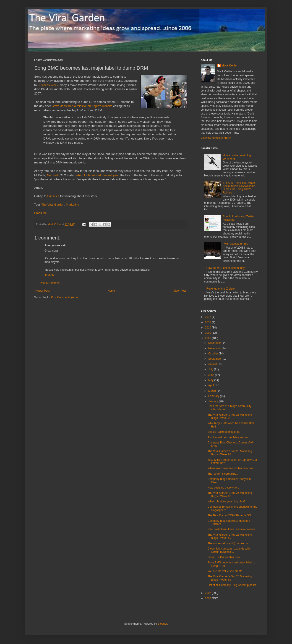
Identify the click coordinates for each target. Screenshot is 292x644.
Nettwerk (53, 175)
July (211, 369)
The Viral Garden (53, 205)
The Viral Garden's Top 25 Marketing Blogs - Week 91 (230, 453)
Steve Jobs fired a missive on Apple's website (82, 106)
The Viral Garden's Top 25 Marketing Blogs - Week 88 (230, 578)
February (214, 396)
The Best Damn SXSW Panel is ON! (230, 515)
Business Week (48, 85)
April (211, 385)
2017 (209, 317)
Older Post (179, 291)
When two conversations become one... (232, 468)
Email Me (40, 213)
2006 (209, 598)
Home (111, 291)
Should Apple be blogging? (224, 432)
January (214, 401)
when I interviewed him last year (97, 175)
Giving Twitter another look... (225, 557)
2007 (209, 593)
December (215, 343)
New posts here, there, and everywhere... (233, 529)
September (215, 359)
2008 (209, 338)
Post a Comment (50, 283)
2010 (209, 328)
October (214, 354)
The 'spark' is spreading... (223, 474)
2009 (209, 333)
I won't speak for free (236, 244)
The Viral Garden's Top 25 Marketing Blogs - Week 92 (230, 416)
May (211, 380)
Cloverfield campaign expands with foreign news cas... (229, 550)
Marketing (73, 205)
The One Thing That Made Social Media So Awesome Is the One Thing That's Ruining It (239, 188)
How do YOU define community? (226, 268)
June (212, 375)
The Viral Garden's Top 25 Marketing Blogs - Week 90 (230, 494)
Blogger (162, 624)
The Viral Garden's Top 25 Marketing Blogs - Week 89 (230, 536)
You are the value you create (225, 571)
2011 (209, 322)
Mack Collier (230, 66)
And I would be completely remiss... (229, 437)
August (213, 364)
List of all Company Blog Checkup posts (232, 585)
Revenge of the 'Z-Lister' (221, 289)
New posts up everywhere (223, 488)
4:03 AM (50, 275)
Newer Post (42, 291)
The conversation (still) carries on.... (229, 543)
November (215, 348)
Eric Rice (53, 196)
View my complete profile (216, 138)
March (212, 391)
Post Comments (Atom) (65, 297)
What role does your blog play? (226, 501)
